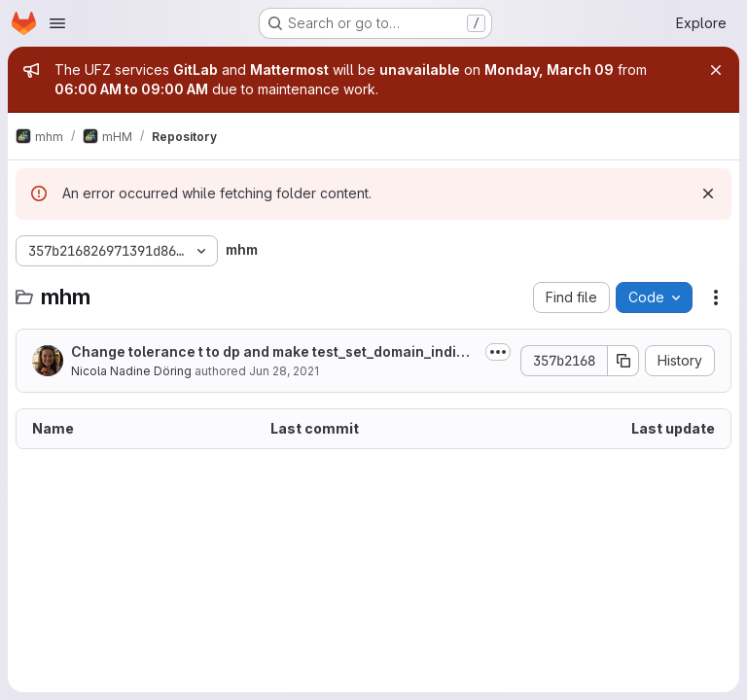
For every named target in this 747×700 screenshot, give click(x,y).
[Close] (716, 70)
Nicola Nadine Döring (131, 371)
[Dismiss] (708, 193)
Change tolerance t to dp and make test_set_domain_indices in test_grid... (272, 352)
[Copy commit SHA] (623, 361)
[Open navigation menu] (57, 23)
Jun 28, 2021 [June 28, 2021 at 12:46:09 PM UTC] (284, 371)
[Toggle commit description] (498, 352)
